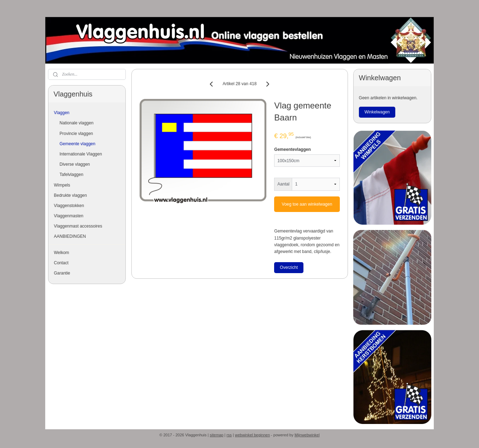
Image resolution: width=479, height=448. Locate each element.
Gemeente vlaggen (78, 144)
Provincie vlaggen (76, 134)
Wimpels (62, 185)
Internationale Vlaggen (81, 154)
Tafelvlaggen (72, 175)
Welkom (62, 253)
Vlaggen (62, 113)
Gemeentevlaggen (292, 149)
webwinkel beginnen (252, 435)
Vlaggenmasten (69, 216)
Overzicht (289, 267)
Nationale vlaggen (77, 123)
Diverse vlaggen (75, 164)
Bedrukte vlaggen (70, 195)
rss (229, 435)
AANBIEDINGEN (70, 236)
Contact (61, 263)
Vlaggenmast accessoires (78, 226)
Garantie (62, 273)
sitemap (217, 435)
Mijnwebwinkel (307, 435)
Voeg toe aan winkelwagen (307, 204)
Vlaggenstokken (69, 206)
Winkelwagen (377, 112)
